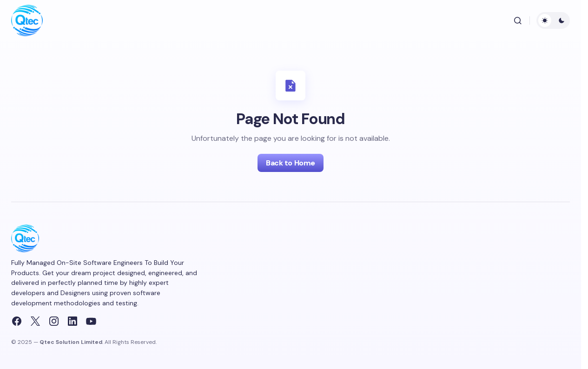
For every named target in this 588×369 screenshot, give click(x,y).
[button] (518, 20)
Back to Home (290, 163)
